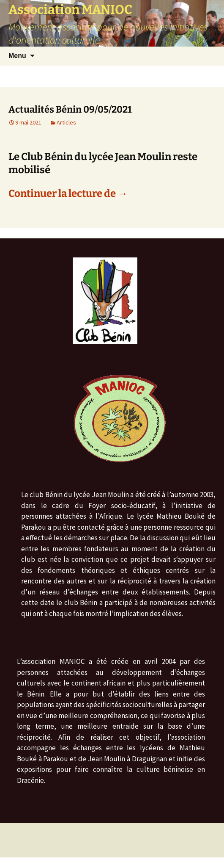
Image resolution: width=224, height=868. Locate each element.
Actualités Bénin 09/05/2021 (70, 109)
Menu (17, 56)
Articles (66, 122)
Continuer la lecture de (68, 194)
